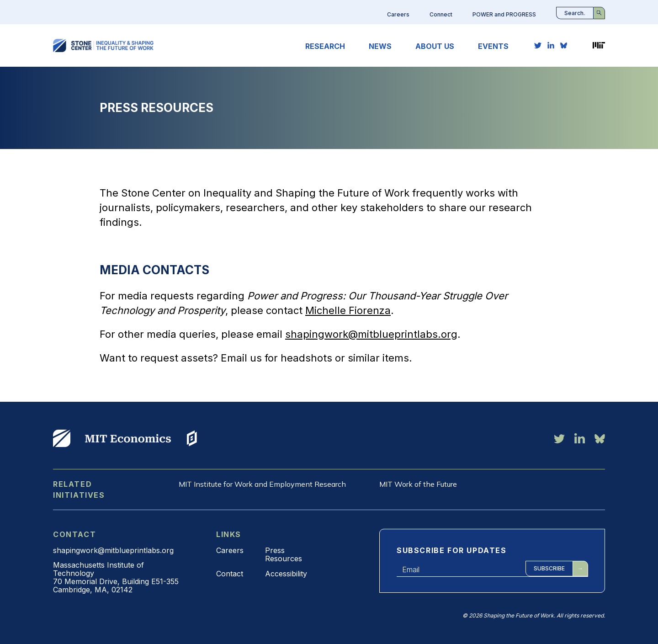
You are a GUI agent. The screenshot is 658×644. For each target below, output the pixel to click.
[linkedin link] (551, 45)
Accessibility (286, 574)
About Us (435, 46)
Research (325, 46)
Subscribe (549, 568)
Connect (441, 14)
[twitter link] (538, 45)
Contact (230, 574)
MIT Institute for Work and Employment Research (262, 484)
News (380, 46)
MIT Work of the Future (418, 484)
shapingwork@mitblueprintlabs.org (371, 334)
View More (62, 438)
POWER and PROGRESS (504, 14)
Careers (398, 14)
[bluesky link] (564, 45)
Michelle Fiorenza (348, 310)
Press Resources (284, 554)
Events (493, 46)
